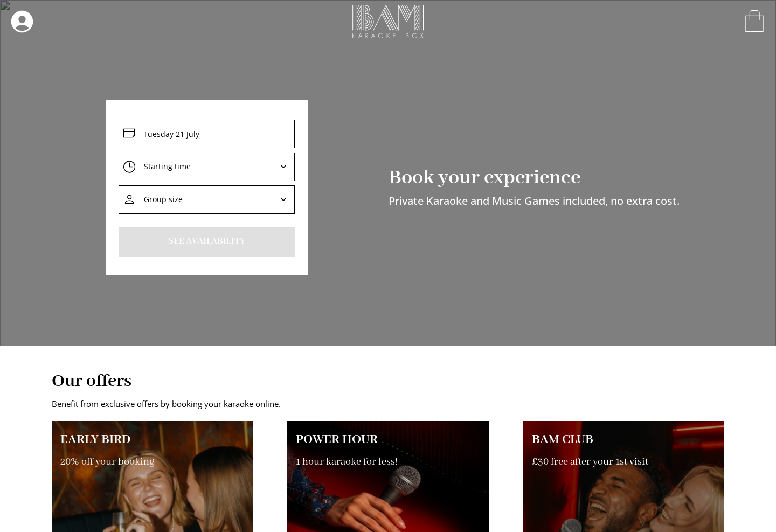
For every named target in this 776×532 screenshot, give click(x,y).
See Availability (207, 241)
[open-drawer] (22, 22)
